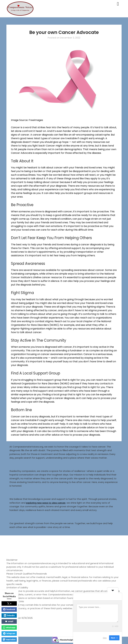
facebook (9, 609)
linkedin (9, 615)
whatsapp (9, 627)
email (9, 621)
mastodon (9, 639)
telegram (9, 633)
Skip (105, 638)
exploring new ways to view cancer (46, 503)
